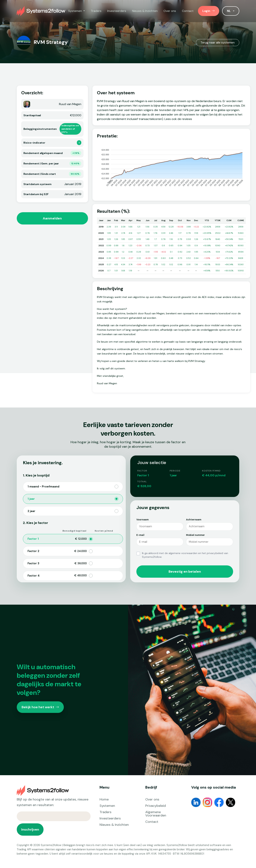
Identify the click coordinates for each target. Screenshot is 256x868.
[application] (171, 169)
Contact (188, 11)
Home (104, 799)
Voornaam (143, 520)
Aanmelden (52, 218)
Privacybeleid (156, 806)
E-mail (140, 535)
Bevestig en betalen (185, 572)
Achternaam (194, 520)
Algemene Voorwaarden (156, 814)
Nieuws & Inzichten (145, 11)
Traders (96, 11)
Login (209, 11)
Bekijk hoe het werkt (40, 707)
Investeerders (117, 11)
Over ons (170, 11)
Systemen (107, 806)
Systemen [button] (75, 11)
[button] (231, 11)
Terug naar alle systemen (218, 42)
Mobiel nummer (195, 535)
